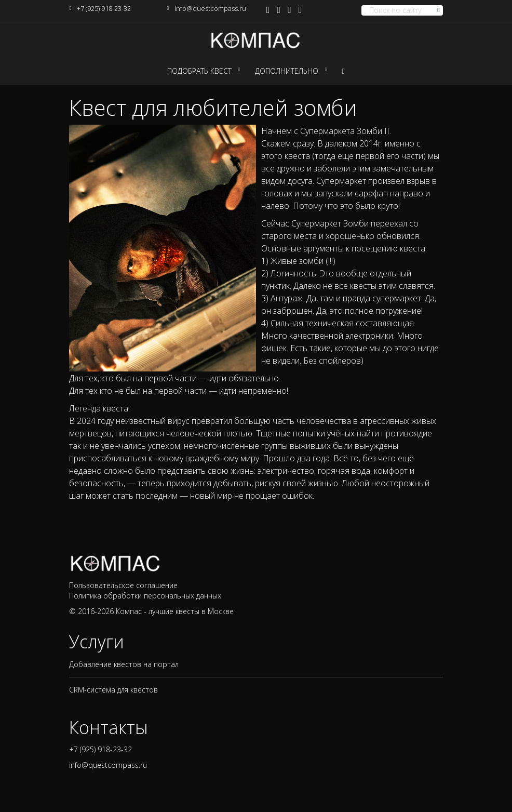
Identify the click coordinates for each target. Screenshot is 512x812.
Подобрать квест (199, 71)
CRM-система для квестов (113, 690)
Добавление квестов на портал (124, 664)
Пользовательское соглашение (123, 585)
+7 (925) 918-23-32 (104, 8)
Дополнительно (287, 71)
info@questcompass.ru (210, 8)
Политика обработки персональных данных (145, 596)
